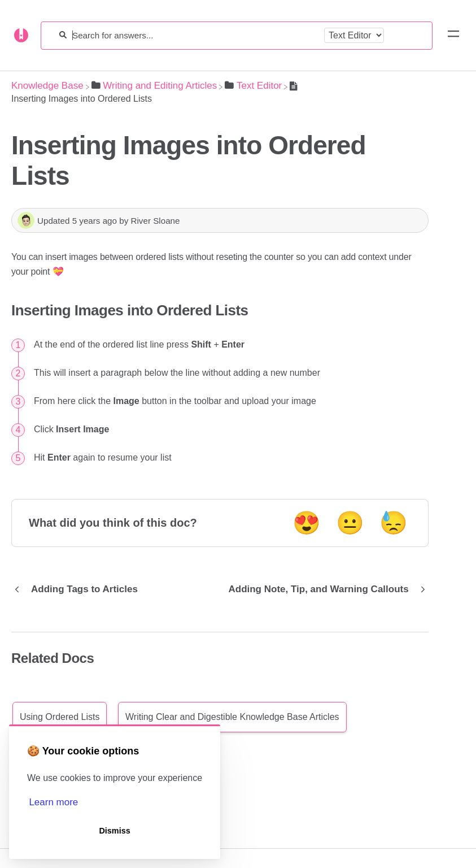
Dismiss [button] (114, 831)
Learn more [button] (53, 802)
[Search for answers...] (195, 35)
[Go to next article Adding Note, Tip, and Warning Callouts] (324, 589)
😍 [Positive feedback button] (307, 523)
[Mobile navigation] (453, 36)
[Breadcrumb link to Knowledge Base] (47, 86)
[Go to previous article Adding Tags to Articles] (79, 589)
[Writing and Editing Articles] (154, 86)
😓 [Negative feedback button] (394, 523)
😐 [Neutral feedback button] (350, 523)
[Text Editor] (253, 86)
